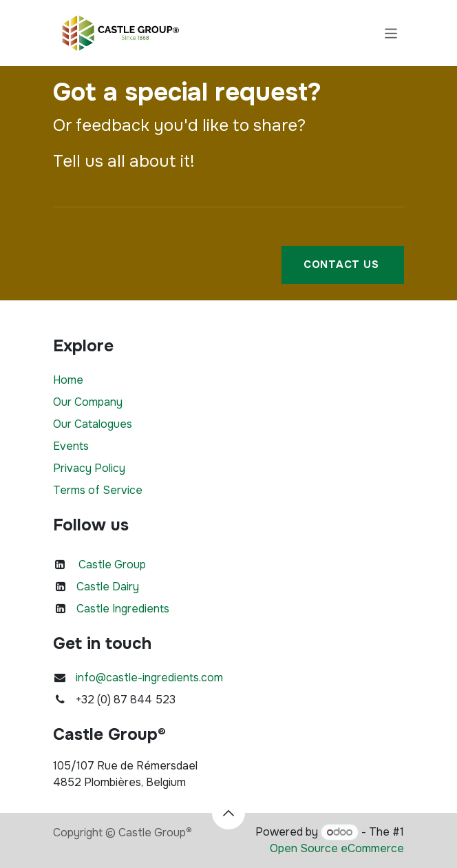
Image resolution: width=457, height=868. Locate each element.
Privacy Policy (89, 468)
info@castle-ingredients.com (149, 678)
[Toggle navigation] (391, 33)
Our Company (88, 402)
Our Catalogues (93, 424)
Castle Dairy (108, 587)
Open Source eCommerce (337, 848)
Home (68, 380)
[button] (228, 813)
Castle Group (112, 565)
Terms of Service (98, 490)
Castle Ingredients (123, 609)
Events (71, 446)
